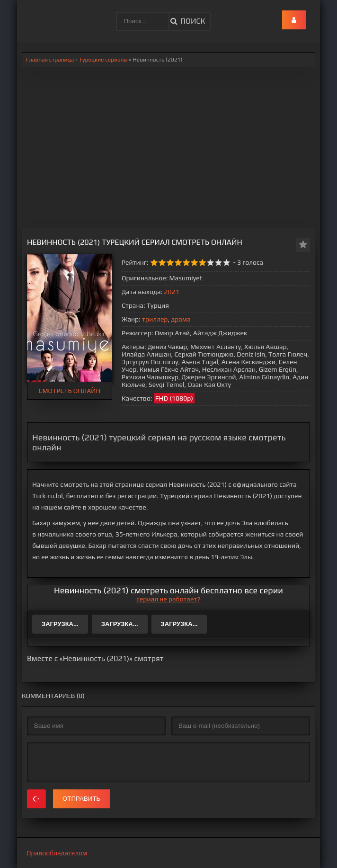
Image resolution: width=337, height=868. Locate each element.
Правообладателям (57, 853)
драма (181, 319)
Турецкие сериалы (103, 60)
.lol (32, 14)
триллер (155, 319)
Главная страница (50, 60)
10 (226, 263)
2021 (171, 292)
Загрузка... (60, 624)
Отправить (81, 799)
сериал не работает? (168, 599)
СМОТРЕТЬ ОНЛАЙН (70, 391)
